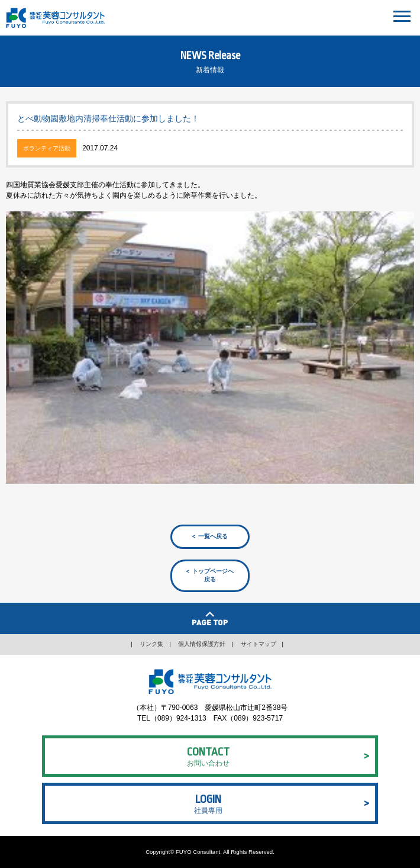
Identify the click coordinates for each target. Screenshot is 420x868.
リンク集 (151, 644)
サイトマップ (259, 644)
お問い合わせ (208, 755)
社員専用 (208, 803)
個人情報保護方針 (202, 644)
